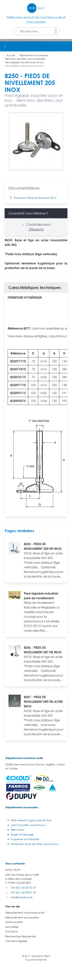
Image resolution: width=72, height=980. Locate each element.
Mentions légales (16, 941)
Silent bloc (18, 830)
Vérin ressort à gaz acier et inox (31, 820)
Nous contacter (15, 863)
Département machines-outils (24, 758)
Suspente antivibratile (25, 839)
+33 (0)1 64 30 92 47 (23, 888)
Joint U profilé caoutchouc (28, 825)
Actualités (12, 927)
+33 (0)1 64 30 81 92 (23, 892)
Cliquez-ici (36, 229)
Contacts (11, 931)
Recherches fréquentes (21, 936)
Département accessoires (22, 807)
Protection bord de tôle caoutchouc (35, 844)
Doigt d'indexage (22, 834)
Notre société (14, 922)
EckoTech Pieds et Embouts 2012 (32, 197)
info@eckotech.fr (21, 897)
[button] (67, 46)
